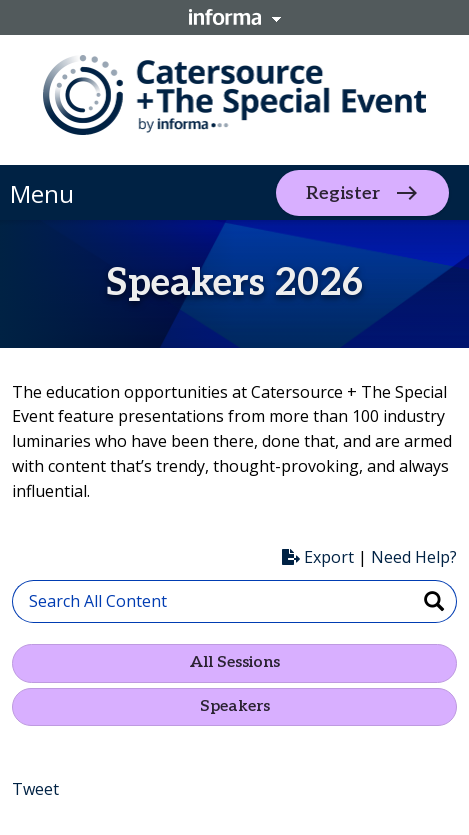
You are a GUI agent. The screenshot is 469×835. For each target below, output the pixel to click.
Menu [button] (42, 193)
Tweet (35, 789)
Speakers (235, 706)
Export (318, 557)
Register (343, 192)
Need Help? (414, 557)
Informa (235, 17)
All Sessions (235, 662)
